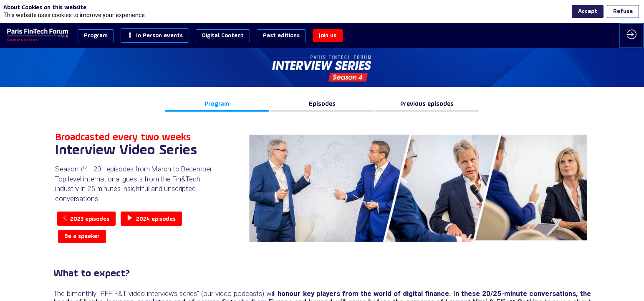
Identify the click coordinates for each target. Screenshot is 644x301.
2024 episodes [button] (151, 219)
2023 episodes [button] (86, 219)
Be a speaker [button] (82, 236)
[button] (96, 36)
